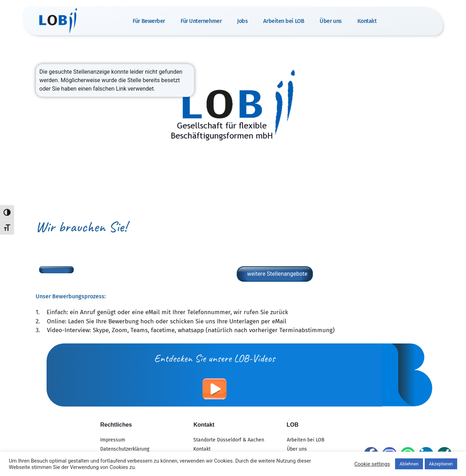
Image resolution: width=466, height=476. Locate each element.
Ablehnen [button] (409, 464)
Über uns (331, 21)
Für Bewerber (149, 21)
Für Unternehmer (201, 21)
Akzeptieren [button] (441, 464)
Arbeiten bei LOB (284, 21)
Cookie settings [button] (372, 464)
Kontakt (367, 21)
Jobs (242, 21)
